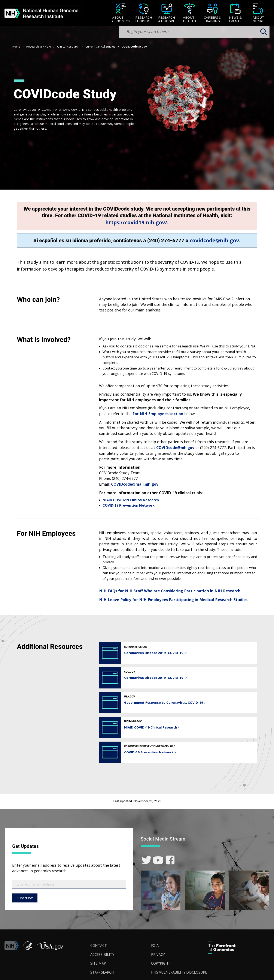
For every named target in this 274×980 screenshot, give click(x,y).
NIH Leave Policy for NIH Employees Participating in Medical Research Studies (173, 600)
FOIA (155, 946)
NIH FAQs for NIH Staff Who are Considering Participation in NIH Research (170, 591)
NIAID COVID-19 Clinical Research (131, 500)
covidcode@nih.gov (214, 240)
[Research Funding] (144, 13)
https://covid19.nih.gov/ (136, 222)
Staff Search (102, 972)
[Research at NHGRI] (167, 13)
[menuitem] (121, 13)
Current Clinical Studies (100, 46)
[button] (50, 949)
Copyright (161, 963)
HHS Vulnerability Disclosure (179, 972)
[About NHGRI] (258, 13)
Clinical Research (68, 46)
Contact (99, 946)
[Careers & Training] (212, 13)
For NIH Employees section (158, 414)
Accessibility (102, 955)
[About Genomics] (121, 13)
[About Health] (190, 13)
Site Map (98, 963)
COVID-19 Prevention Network (129, 505)
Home (16, 46)
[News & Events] (235, 13)
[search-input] (194, 32)
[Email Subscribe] (69, 884)
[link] (147, 860)
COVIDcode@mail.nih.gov (135, 484)
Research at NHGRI (39, 46)
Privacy (158, 955)
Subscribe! (25, 898)
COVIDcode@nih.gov (175, 447)
